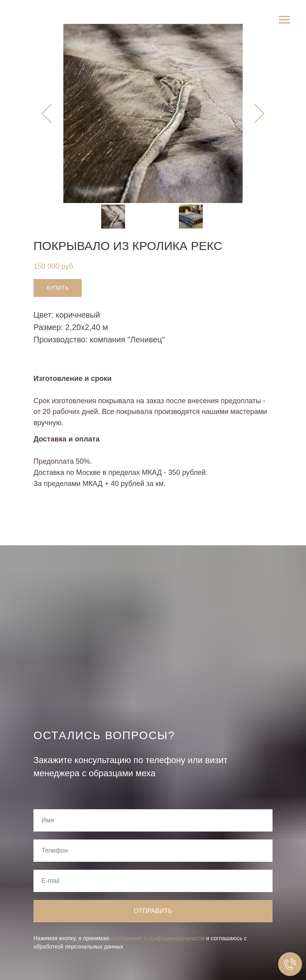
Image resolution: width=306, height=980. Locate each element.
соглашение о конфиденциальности (158, 938)
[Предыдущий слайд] (47, 114)
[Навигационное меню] (284, 20)
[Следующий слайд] (259, 114)
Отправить (153, 911)
